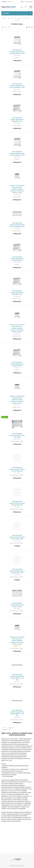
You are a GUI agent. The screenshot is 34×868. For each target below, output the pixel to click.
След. (10, 728)
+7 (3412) (4, 2)
